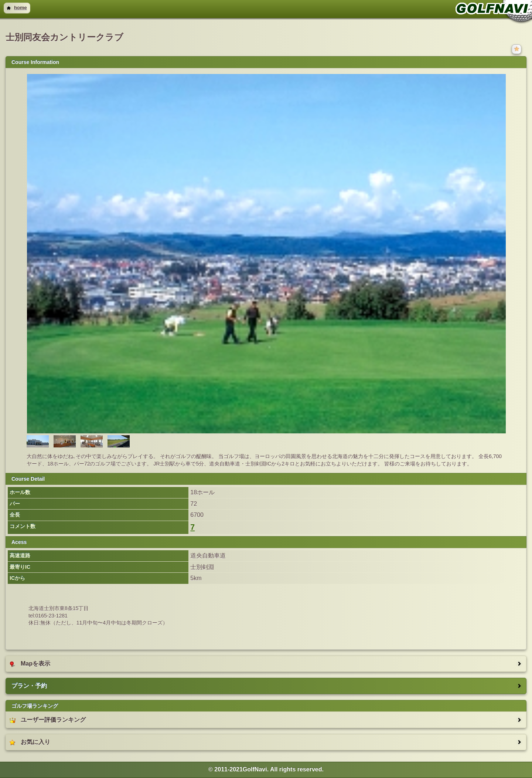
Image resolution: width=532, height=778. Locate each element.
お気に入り (30, 742)
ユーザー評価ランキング (48, 720)
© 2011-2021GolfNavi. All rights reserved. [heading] (266, 769)
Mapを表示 (30, 664)
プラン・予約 (29, 686)
